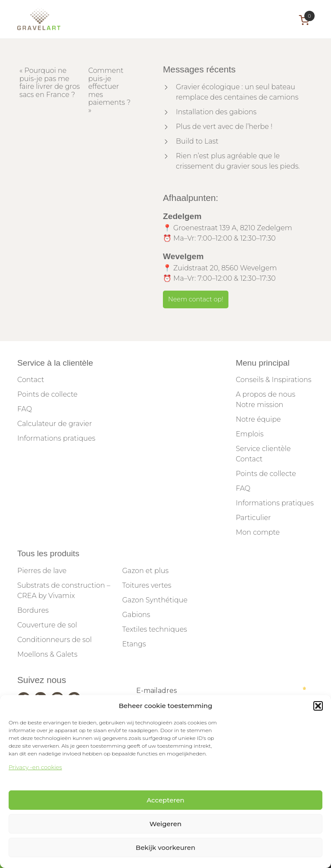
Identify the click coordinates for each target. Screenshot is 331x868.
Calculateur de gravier (55, 424)
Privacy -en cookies (35, 767)
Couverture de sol (47, 625)
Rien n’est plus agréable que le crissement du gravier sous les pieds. (238, 161)
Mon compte (258, 532)
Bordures (33, 610)
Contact (31, 380)
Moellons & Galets (47, 654)
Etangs (134, 644)
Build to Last (197, 141)
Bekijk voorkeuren (165, 848)
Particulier (253, 518)
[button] (318, 706)
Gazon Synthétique (155, 600)
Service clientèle (263, 449)
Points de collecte (47, 394)
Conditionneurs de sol (55, 640)
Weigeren (165, 824)
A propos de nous (265, 394)
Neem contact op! (196, 299)
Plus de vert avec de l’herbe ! (224, 127)
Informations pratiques (56, 438)
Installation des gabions (216, 112)
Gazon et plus (145, 571)
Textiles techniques (155, 629)
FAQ (25, 409)
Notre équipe (258, 419)
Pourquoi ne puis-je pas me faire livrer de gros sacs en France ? (50, 82)
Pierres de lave (42, 571)
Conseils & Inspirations (274, 380)
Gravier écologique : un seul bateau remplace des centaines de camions (237, 92)
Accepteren (165, 800)
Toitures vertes (147, 585)
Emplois (250, 434)
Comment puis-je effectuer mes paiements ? (109, 86)
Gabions (136, 615)
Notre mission (259, 405)
